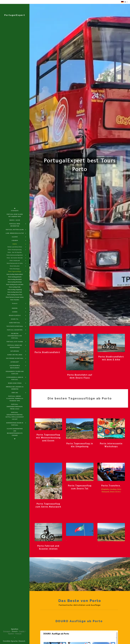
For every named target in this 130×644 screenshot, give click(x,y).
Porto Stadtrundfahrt (47, 352)
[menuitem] (15, 211)
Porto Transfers (111, 486)
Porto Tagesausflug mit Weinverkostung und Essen (48, 438)
